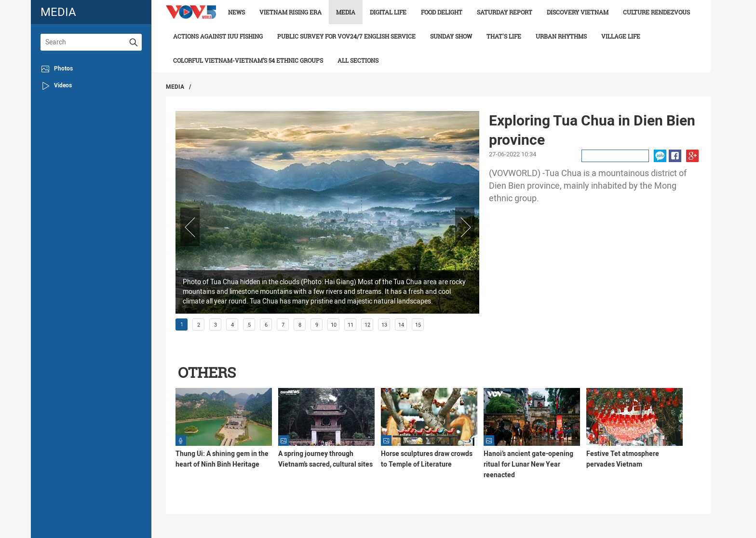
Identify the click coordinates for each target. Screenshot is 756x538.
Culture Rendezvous (656, 12)
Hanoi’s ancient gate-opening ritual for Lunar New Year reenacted (528, 464)
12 (367, 325)
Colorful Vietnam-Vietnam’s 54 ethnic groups (248, 60)
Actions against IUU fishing (218, 36)
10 (334, 325)
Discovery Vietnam (578, 12)
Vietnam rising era (290, 12)
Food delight (442, 12)
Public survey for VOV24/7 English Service (346, 36)
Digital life (388, 12)
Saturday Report (505, 12)
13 (384, 325)
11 (351, 325)
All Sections (358, 60)
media (58, 12)
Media (346, 12)
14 (401, 325)
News (236, 12)
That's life (504, 36)
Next (465, 227)
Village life (621, 36)
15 (418, 325)
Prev (190, 227)
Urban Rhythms (561, 36)
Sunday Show (451, 36)
